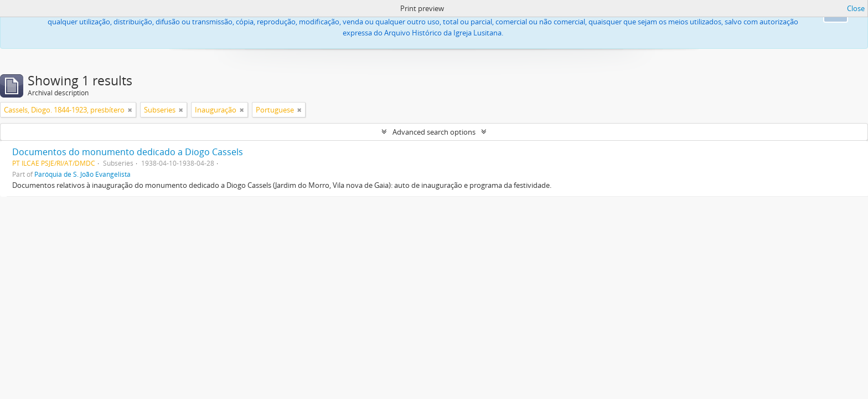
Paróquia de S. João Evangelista (82, 174)
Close (856, 8)
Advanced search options (434, 132)
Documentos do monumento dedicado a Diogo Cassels (128, 152)
